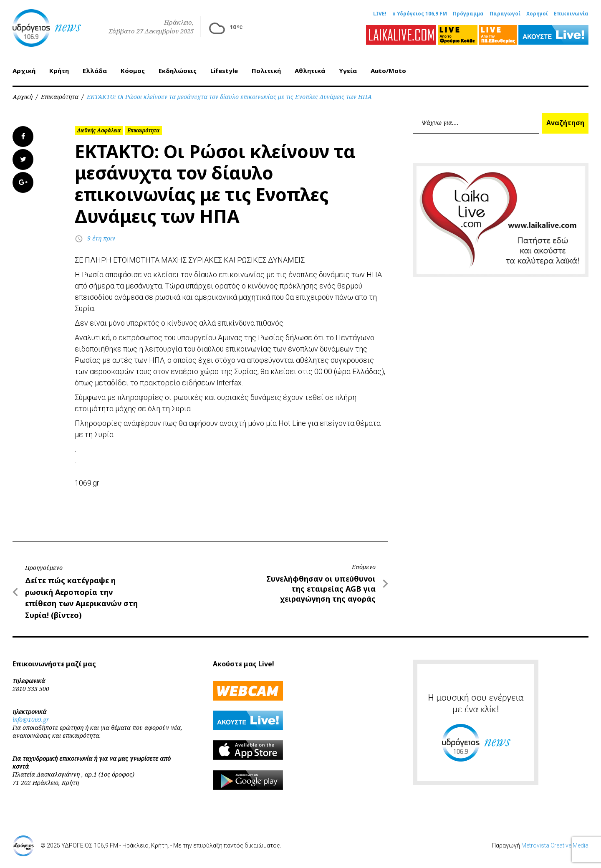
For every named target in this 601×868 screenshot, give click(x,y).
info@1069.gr (31, 720)
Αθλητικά (310, 71)
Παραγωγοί (505, 14)
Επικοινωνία (571, 14)
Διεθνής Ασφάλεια (99, 130)
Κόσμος (133, 71)
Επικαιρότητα (60, 97)
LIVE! (380, 14)
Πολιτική (266, 71)
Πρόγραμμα (468, 14)
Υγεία (348, 71)
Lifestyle (224, 71)
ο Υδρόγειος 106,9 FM (420, 14)
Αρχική (24, 71)
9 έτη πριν (101, 238)
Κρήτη (59, 71)
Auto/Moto (388, 71)
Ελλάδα (95, 71)
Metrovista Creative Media (555, 845)
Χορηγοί (537, 14)
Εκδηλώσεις (178, 71)
